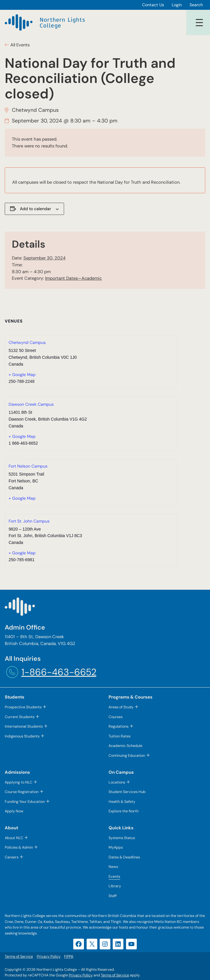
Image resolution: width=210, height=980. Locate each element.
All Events (19, 45)
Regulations (118, 726)
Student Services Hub (127, 792)
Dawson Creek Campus (31, 404)
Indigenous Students (22, 736)
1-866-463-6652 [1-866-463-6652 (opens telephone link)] (59, 672)
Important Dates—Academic (73, 278)
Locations (117, 782)
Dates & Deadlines (124, 857)
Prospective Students (23, 707)
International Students (24, 726)
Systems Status (122, 838)
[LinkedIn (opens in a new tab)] (118, 944)
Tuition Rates (120, 736)
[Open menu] (199, 23)
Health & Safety (122, 802)
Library (115, 886)
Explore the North (124, 811)
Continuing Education (127, 755)
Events (114, 876)
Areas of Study (121, 707)
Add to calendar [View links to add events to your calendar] (35, 209)
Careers (12, 857)
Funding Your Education (25, 802)
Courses (116, 717)
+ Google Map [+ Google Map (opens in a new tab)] (22, 375)
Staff (113, 896)
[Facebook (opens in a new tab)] (79, 944)
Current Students (20, 717)
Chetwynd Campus (27, 342)
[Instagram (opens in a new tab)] (105, 944)
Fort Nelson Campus (28, 466)
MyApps (116, 847)
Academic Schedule (125, 746)
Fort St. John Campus (29, 521)
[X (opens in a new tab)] (92, 944)
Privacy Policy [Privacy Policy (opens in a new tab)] (81, 975)
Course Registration (22, 792)
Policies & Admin (19, 847)
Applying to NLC (19, 782)
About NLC (14, 838)
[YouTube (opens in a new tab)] (131, 944)
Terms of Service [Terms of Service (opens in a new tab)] (115, 975)
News (113, 867)
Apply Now (14, 811)
